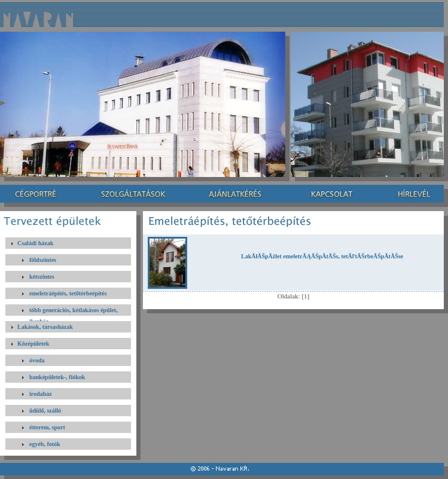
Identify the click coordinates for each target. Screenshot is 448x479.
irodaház (41, 394)
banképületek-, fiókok (57, 377)
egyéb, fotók (45, 444)
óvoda (37, 360)
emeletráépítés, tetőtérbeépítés (68, 293)
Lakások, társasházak (45, 327)
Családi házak (35, 243)
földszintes (43, 260)
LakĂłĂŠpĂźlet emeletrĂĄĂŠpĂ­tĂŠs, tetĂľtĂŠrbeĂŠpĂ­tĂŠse (322, 256)
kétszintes (42, 277)
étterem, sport (47, 427)
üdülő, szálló (45, 411)
